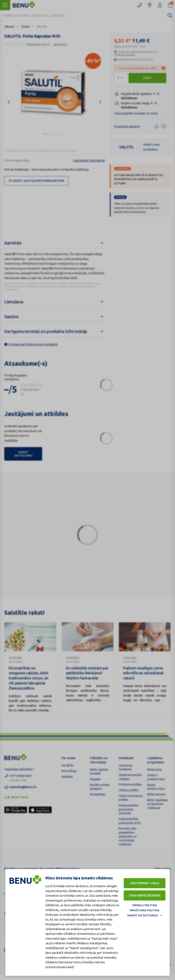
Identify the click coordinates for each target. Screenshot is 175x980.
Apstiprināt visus (145, 883)
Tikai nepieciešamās (145, 895)
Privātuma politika (145, 910)
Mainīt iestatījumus (143, 915)
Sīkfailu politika (145, 905)
